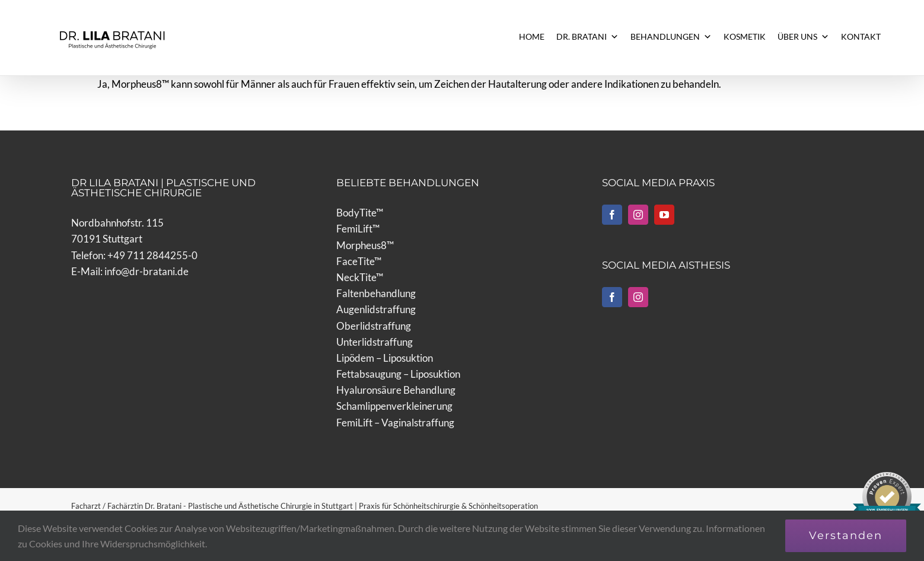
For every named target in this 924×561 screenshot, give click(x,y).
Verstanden (846, 535)
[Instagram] (638, 215)
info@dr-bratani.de (146, 271)
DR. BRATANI (587, 37)
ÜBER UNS (803, 37)
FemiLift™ (358, 229)
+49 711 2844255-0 (152, 255)
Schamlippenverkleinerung (394, 406)
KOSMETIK (745, 36)
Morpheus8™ (365, 245)
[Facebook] (612, 215)
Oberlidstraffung (374, 326)
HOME (532, 36)
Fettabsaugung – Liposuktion (398, 374)
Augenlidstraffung (376, 309)
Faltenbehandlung (376, 293)
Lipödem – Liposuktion (385, 358)
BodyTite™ (360, 213)
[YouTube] (664, 215)
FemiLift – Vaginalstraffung (395, 423)
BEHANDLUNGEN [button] (671, 37)
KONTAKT (861, 36)
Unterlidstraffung (375, 342)
